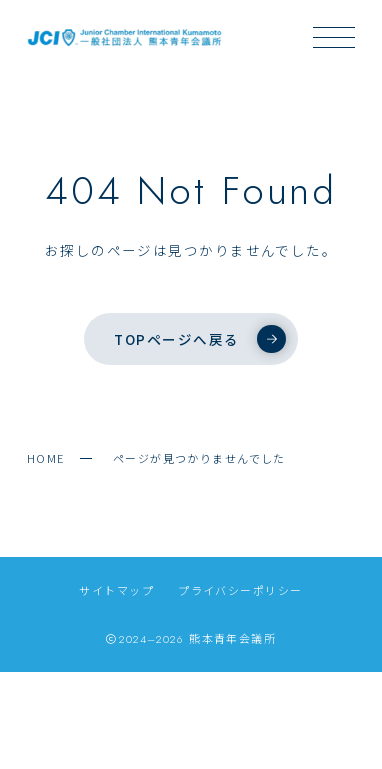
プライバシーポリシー (240, 590)
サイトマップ (116, 590)
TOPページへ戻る (199, 339)
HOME (46, 458)
